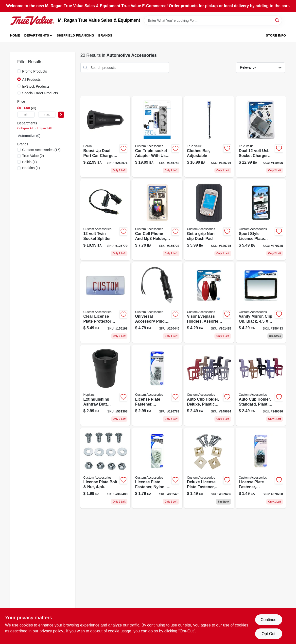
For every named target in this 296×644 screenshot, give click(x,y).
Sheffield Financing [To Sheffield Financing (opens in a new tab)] (75, 35)
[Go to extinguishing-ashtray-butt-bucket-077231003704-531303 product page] (105, 385)
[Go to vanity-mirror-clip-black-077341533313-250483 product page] (261, 302)
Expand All (44, 128)
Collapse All (25, 128)
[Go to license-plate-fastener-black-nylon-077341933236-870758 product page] (261, 468)
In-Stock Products (36, 86)
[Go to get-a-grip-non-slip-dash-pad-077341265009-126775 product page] (209, 220)
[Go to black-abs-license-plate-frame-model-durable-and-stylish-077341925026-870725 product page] (261, 220)
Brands (105, 35)
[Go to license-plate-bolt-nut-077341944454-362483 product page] (105, 468)
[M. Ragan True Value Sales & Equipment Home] (32, 20)
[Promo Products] (19, 71)
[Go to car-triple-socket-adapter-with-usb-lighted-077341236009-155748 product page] (157, 137)
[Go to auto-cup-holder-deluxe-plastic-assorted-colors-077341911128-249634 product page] (209, 385)
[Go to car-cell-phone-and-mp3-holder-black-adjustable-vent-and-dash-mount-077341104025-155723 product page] (157, 220)
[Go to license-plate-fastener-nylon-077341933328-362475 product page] (157, 468)
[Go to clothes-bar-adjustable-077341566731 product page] (209, 137)
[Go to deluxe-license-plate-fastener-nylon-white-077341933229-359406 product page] (209, 468)
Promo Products (35, 71)
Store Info (276, 35)
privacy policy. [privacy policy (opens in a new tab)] (52, 631)
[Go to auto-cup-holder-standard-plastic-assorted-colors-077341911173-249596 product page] (261, 385)
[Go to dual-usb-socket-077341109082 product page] (261, 137)
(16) (41, 150)
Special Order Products (40, 93)
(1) (29, 162)
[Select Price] (61, 115)
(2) (33, 156)
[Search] (277, 20)
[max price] (47, 115)
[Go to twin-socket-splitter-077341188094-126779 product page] (105, 220)
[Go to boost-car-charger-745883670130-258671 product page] (105, 137)
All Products (31, 79)
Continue (268, 620)
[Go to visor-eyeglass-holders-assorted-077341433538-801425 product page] (209, 302)
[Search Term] (213, 20)
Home (15, 35)
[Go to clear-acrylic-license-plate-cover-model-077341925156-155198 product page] (105, 302)
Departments (37, 35)
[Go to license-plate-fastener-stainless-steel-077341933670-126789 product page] (157, 385)
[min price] (26, 115)
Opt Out (268, 634)
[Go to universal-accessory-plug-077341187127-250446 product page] (157, 302)
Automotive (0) (29, 136)
